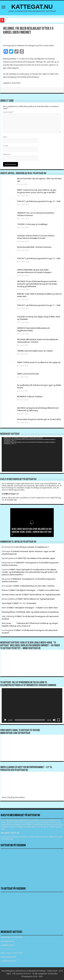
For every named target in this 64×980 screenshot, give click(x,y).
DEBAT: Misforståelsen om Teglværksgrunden (42, 595)
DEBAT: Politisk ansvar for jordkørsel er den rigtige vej (39, 362)
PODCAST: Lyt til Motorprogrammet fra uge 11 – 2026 (39, 305)
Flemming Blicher (9, 612)
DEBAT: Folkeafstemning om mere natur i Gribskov (34, 586)
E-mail (6, 146)
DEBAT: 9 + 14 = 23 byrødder (25, 603)
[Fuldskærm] (59, 720)
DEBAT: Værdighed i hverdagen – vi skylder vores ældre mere (35, 590)
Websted (7, 154)
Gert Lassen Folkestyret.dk (15, 623)
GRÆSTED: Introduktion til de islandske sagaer (36, 558)
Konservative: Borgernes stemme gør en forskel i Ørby (39, 419)
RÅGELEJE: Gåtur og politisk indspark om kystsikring (38, 612)
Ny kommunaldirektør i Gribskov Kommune (34, 247)
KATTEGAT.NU (32, 7)
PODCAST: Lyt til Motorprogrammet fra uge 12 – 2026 (39, 258)
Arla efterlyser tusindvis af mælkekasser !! (32, 547)
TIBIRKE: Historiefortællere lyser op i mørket (35, 351)
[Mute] (54, 720)
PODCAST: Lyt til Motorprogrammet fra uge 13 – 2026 (39, 201)
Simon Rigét (6, 603)
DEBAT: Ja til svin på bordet (28, 374)
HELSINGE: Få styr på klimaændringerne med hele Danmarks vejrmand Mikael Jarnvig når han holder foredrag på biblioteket (37, 284)
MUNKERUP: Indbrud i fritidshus (30, 397)
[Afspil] (5, 720)
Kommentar (8, 112)
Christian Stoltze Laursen (12, 595)
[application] (32, 454)
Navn (5, 137)
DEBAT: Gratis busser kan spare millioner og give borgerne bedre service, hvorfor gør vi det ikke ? (32, 532)
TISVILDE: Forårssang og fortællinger (32, 224)
